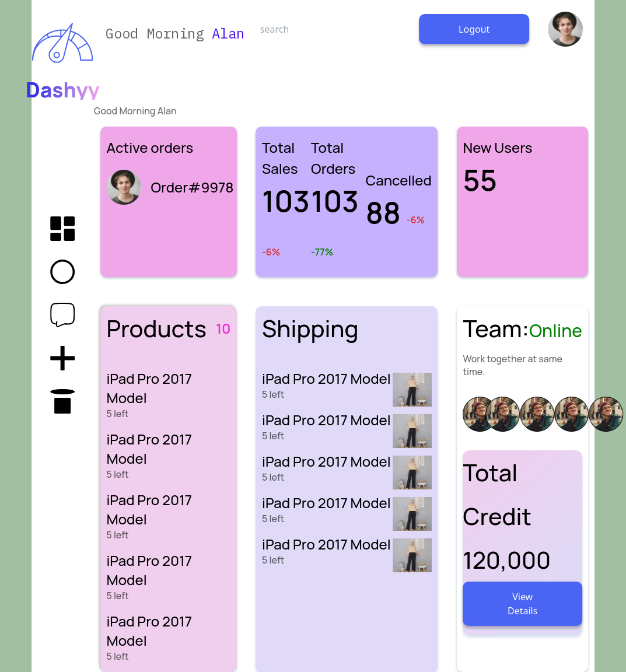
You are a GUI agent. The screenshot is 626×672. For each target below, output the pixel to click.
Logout (474, 29)
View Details (522, 604)
